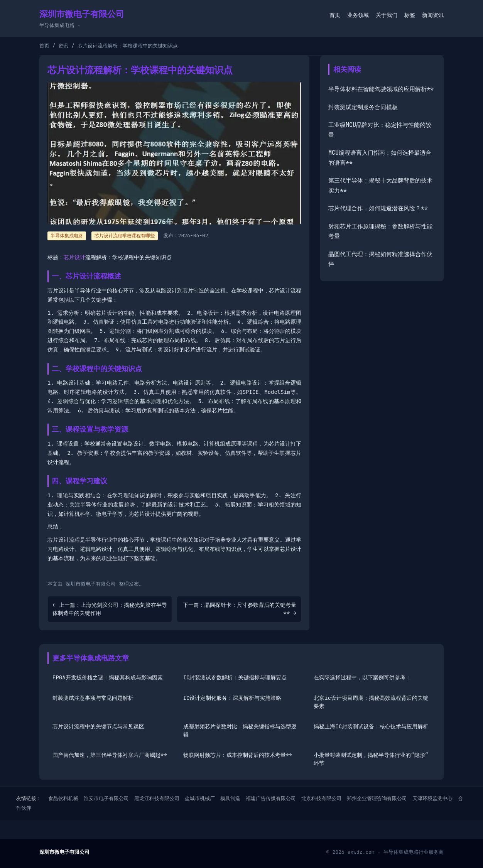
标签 (410, 15)
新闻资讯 (433, 15)
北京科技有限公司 (321, 798)
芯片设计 (74, 257)
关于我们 (387, 15)
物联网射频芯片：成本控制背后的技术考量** (238, 755)
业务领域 (358, 15)
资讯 (63, 46)
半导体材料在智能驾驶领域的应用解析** (381, 89)
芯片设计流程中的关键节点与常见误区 (98, 726)
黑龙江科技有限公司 (157, 798)
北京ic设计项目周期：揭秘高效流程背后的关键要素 (371, 702)
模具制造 (230, 798)
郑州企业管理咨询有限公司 (377, 798)
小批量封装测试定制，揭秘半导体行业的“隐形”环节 (371, 759)
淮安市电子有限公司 (106, 798)
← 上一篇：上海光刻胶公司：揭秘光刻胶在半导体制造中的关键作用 (110, 609)
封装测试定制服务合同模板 (363, 107)
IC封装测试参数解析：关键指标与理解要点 (235, 677)
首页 (335, 15)
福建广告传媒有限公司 (271, 798)
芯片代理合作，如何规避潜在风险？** (378, 208)
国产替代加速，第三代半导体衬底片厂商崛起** (110, 755)
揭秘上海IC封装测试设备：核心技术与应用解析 (371, 726)
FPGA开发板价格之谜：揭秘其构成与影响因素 (108, 677)
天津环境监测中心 (432, 798)
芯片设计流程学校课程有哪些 (125, 236)
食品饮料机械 (63, 798)
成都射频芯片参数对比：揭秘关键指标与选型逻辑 (240, 730)
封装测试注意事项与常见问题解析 (93, 698)
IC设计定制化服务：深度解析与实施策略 (232, 698)
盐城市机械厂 (200, 798)
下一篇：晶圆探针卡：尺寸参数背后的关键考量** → (240, 609)
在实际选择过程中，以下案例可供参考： (362, 677)
